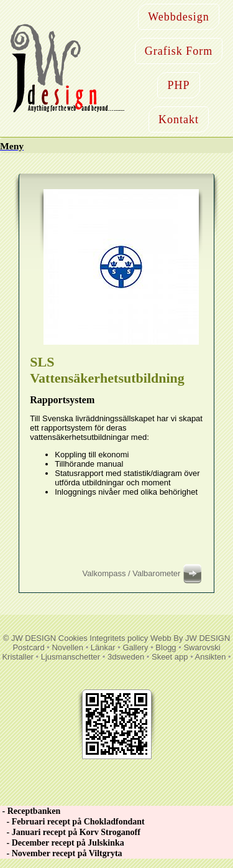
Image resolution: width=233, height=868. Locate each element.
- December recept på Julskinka (62, 843)
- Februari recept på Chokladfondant (72, 822)
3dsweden (126, 657)
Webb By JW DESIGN (190, 638)
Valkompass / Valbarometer (144, 573)
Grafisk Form (179, 51)
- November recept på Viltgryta (61, 853)
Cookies (73, 638)
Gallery (135, 647)
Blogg (166, 647)
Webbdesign (179, 17)
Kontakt (179, 119)
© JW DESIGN (30, 638)
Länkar (103, 647)
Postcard (28, 647)
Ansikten (211, 657)
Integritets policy (119, 638)
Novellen (67, 647)
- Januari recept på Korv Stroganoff (70, 832)
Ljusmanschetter (71, 657)
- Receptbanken (30, 811)
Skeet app (170, 657)
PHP (178, 85)
